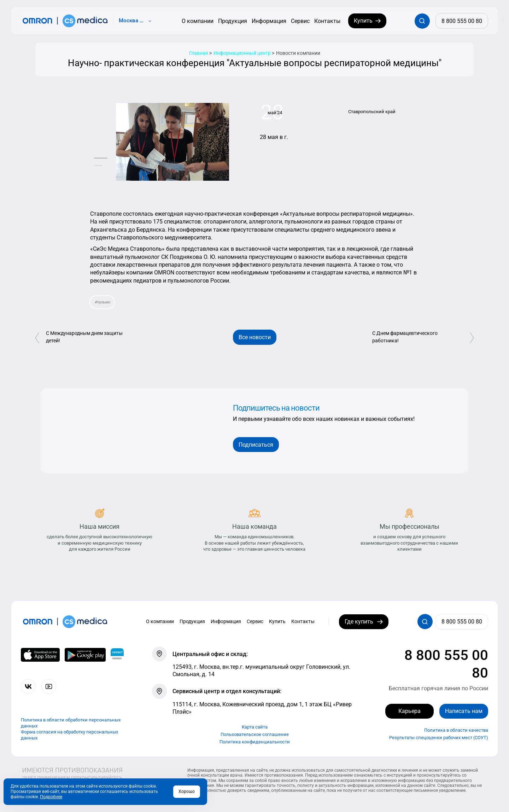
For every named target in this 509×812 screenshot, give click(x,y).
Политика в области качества (456, 730)
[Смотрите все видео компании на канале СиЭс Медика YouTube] (49, 687)
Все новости (255, 337)
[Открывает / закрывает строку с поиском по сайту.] (422, 21)
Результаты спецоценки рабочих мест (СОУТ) (439, 738)
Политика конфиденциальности (255, 742)
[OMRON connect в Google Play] (85, 655)
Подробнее (51, 797)
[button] (101, 158)
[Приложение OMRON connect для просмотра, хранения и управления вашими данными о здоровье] (117, 655)
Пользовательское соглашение (255, 734)
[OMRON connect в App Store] (40, 655)
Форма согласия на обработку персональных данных (69, 735)
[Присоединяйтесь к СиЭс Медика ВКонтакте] (28, 687)
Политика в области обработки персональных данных (71, 723)
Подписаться (256, 445)
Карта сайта (255, 727)
